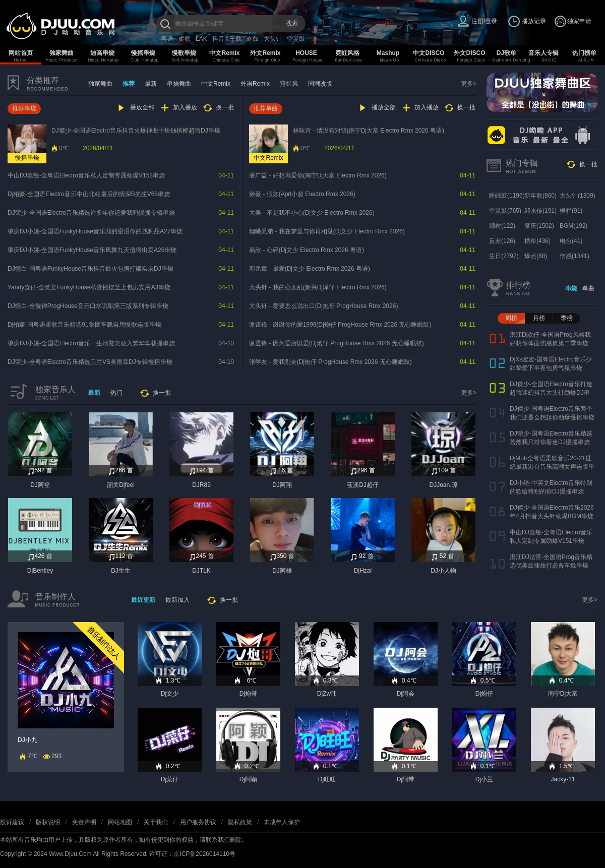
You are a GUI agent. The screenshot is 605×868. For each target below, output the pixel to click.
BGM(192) (573, 226)
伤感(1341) (574, 256)
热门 (116, 393)
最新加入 (177, 600)
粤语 (167, 39)
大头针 (273, 39)
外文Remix (265, 53)
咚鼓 (253, 39)
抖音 (218, 39)
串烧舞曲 (179, 84)
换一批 (225, 107)
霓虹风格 (347, 53)
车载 (235, 39)
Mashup (388, 53)
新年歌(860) (540, 196)
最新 (151, 84)
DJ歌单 (506, 53)
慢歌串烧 (184, 53)
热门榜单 (584, 53)
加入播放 (185, 107)
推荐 (129, 84)
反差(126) (502, 241)
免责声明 (84, 822)
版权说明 (48, 822)
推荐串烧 (24, 108)
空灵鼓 (296, 39)
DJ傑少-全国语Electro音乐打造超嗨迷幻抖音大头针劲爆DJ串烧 (551, 393)
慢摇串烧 (143, 53)
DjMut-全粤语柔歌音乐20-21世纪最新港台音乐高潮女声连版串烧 (552, 467)
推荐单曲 (266, 108)
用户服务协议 (198, 822)
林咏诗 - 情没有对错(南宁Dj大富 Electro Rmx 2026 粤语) (369, 131)
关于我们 (156, 822)
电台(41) (571, 241)
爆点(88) (536, 256)
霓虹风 (289, 84)
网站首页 (21, 53)
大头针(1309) (578, 196)
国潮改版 (320, 84)
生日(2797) (504, 256)
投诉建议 (12, 822)
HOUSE (306, 53)
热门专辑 (522, 163)
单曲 (588, 288)
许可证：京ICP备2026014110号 (192, 854)
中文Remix (224, 53)
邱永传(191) (540, 211)
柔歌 (185, 39)
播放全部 (142, 107)
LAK (201, 39)
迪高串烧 (102, 53)
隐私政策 (240, 822)
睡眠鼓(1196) (507, 196)
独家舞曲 (62, 53)
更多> (469, 84)
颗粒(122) (502, 226)
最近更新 (143, 600)
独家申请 (579, 21)
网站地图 (120, 822)
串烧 (571, 288)
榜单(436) (537, 241)
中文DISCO (429, 53)
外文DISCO (469, 53)
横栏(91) (571, 211)
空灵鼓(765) (505, 211)
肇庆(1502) (539, 226)
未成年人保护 (282, 822)
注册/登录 (484, 21)
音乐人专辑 (543, 53)
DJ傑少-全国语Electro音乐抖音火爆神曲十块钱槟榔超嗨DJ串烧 (136, 131)
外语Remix (255, 84)
